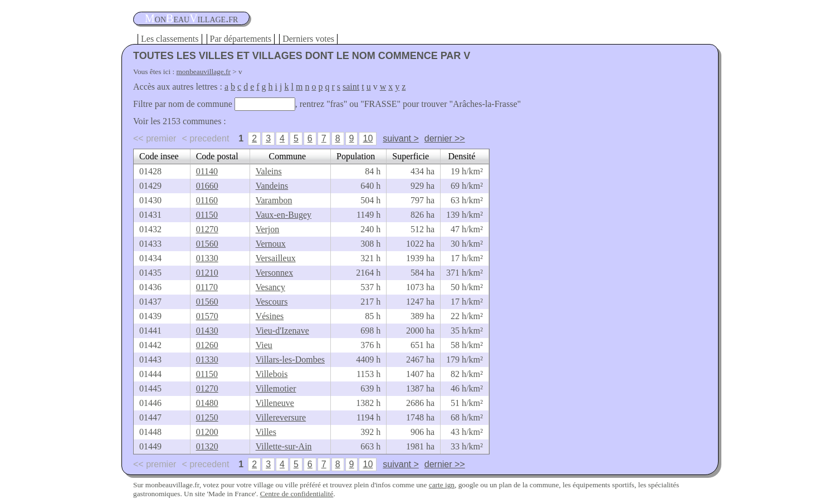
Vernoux (271, 244)
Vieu (264, 345)
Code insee (159, 156)
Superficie (411, 156)
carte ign (442, 485)
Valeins (269, 171)
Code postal (217, 156)
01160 (207, 200)
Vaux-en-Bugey (284, 215)
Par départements (241, 39)
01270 (207, 229)
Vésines (270, 316)
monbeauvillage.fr (204, 72)
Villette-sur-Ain (284, 446)
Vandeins (272, 186)
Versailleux (276, 258)
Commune (287, 156)
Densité (462, 156)
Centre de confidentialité (297, 494)
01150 (207, 215)
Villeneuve (275, 403)
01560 (207, 244)
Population (356, 156)
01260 (207, 345)
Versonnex (275, 273)
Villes (266, 432)
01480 (207, 403)
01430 (207, 331)
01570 (207, 316)
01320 (207, 446)
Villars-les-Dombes (290, 359)
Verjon (268, 229)
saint (351, 87)
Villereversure (281, 417)
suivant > (401, 138)
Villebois (272, 374)
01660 (207, 186)
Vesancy (270, 287)
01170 (207, 287)
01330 (207, 258)
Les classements (170, 39)
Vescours (272, 302)
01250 (207, 417)
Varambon (274, 200)
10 (368, 138)
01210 (207, 273)
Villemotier (276, 388)
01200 (207, 432)
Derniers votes (308, 39)
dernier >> (445, 138)
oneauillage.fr (191, 18)
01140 (207, 171)
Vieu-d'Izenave (282, 331)
